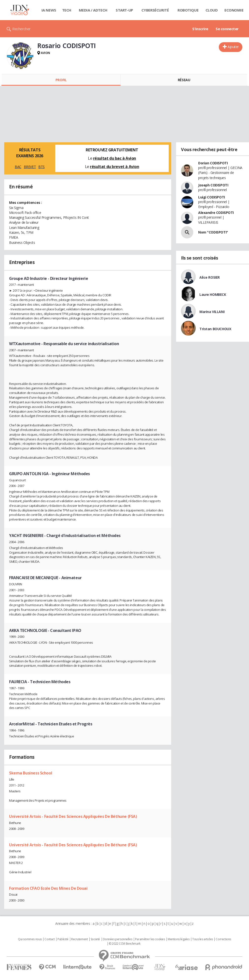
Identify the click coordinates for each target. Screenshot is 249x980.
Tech (67, 10)
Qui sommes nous (30, 939)
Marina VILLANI (212, 312)
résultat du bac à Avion (115, 158)
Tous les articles (203, 939)
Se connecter (227, 29)
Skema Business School (31, 773)
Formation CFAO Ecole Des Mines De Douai (48, 888)
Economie (234, 10)
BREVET (30, 167)
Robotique (188, 10)
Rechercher (21, 29)
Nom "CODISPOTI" (213, 232)
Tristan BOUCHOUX (215, 329)
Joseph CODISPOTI (213, 185)
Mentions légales (179, 939)
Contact (49, 939)
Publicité (63, 939)
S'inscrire (200, 29)
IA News (49, 10)
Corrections (223, 939)
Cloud (212, 10)
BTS (41, 167)
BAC (18, 167)
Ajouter (233, 47)
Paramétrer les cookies (150, 939)
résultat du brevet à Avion (114, 167)
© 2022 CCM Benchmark (125, 944)
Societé (95, 939)
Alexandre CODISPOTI (216, 213)
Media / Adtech (93, 10)
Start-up (124, 10)
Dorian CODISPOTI (213, 163)
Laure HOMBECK (213, 294)
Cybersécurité (155, 10)
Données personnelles (118, 939)
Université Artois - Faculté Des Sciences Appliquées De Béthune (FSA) (73, 816)
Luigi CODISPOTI (212, 197)
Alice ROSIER (210, 277)
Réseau (184, 80)
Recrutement (79, 939)
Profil (61, 80)
